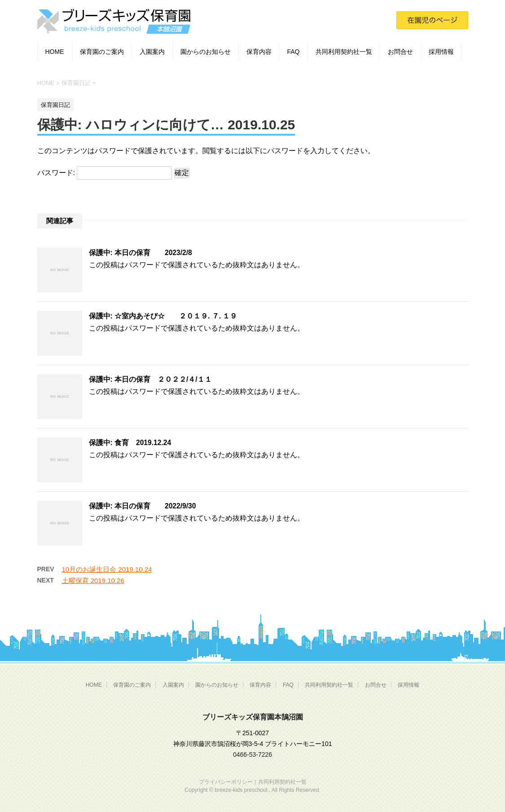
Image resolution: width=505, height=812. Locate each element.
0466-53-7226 (252, 755)
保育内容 (259, 52)
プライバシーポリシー (226, 782)
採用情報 (441, 52)
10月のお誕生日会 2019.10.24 (107, 569)
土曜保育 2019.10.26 (93, 580)
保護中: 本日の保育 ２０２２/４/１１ (150, 379)
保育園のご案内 (102, 52)
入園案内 (152, 52)
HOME (55, 52)
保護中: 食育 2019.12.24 (130, 443)
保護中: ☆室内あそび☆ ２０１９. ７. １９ (163, 316)
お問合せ (400, 52)
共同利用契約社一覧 (344, 52)
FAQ (294, 52)
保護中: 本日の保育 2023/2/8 (141, 253)
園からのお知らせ (206, 52)
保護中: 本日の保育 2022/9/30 (143, 506)
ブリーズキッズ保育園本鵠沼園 (253, 717)
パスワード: (105, 173)
